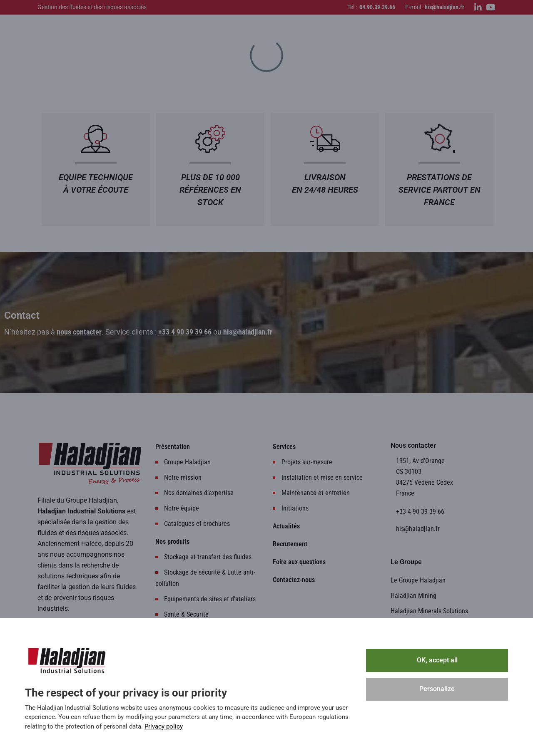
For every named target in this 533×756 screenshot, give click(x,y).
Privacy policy (164, 726)
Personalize (437, 689)
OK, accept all (437, 660)
